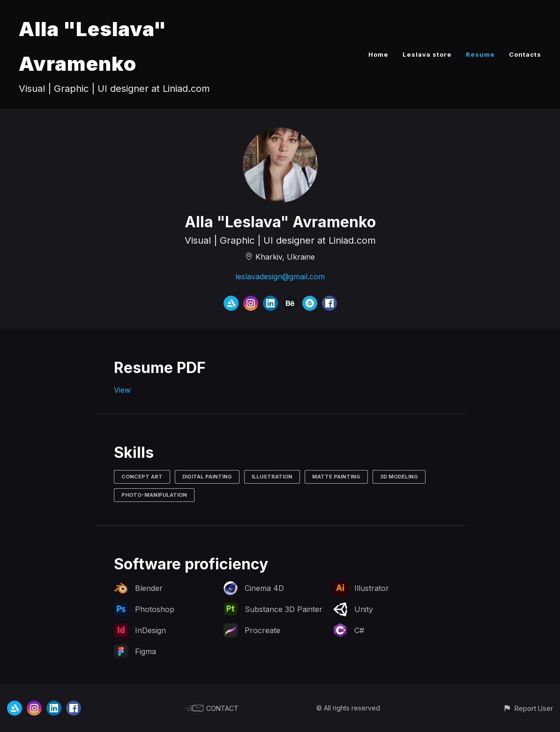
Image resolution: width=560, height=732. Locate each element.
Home (378, 54)
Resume (480, 54)
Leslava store (427, 54)
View (122, 390)
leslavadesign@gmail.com (280, 276)
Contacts (525, 54)
